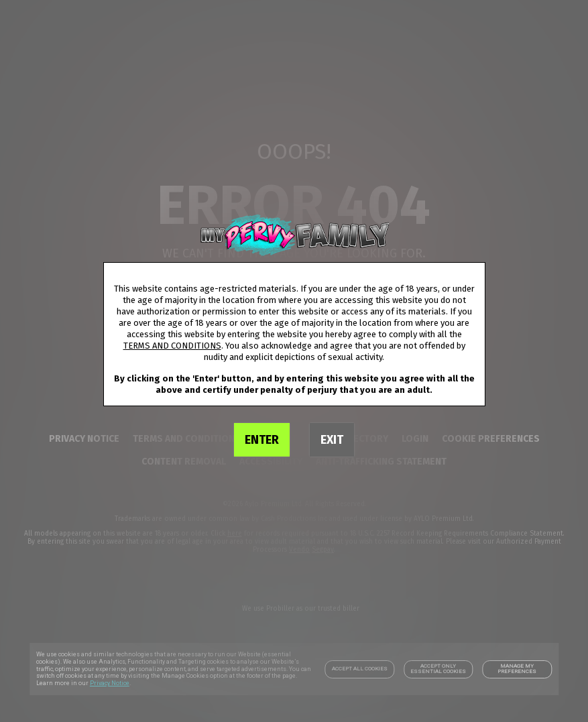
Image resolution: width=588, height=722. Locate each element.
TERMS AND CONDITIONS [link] (172, 346)
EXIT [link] (332, 440)
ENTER (262, 440)
